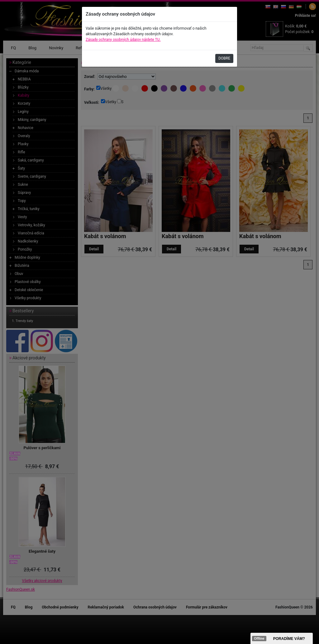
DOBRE (224, 58)
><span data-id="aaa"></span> (282, 638)
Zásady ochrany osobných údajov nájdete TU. (123, 40)
